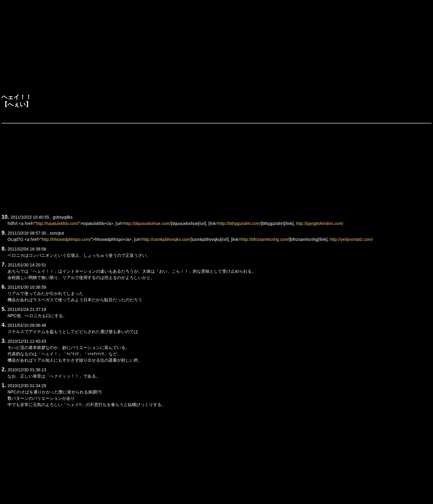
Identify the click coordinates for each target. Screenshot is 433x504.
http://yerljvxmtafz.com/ (351, 239)
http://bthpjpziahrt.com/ (240, 223)
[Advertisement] (216, 48)
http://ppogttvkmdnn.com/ (320, 223)
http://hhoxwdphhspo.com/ (66, 239)
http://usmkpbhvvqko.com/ (167, 239)
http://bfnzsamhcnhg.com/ (265, 239)
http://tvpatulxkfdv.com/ (57, 223)
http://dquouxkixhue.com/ (147, 223)
